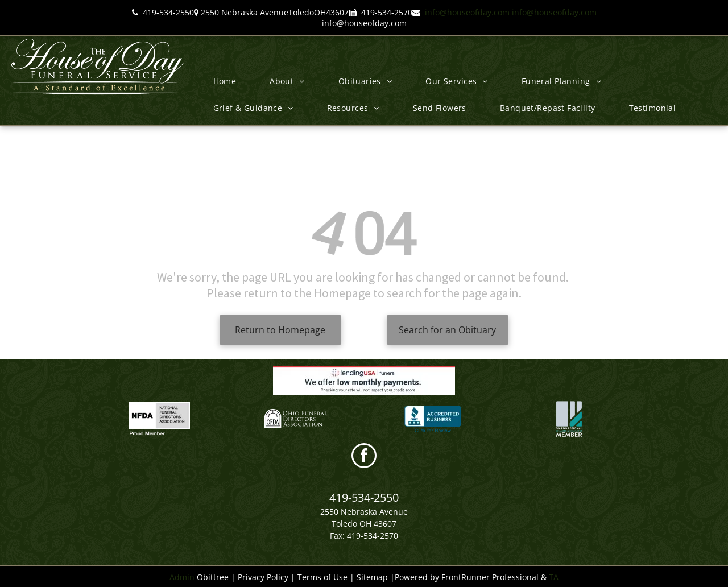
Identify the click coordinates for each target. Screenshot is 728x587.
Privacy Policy (263, 577)
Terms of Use (322, 577)
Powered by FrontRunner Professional (467, 577)
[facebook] (364, 457)
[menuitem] (229, 81)
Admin (182, 577)
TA (554, 577)
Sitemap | (376, 577)
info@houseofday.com (467, 12)
